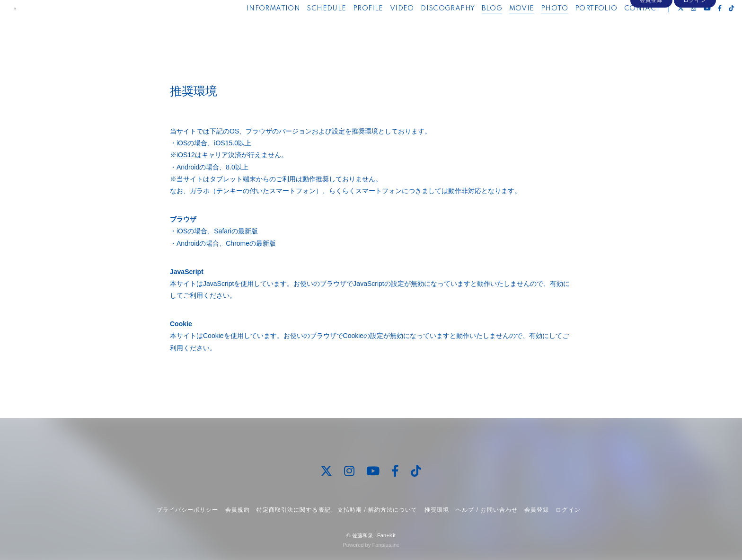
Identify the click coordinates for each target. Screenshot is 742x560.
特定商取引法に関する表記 (293, 510)
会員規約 (238, 510)
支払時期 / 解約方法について (378, 510)
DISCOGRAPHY (428, 27)
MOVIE (502, 27)
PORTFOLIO (576, 27)
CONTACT (623, 27)
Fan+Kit (386, 535)
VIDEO (382, 27)
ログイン (695, 44)
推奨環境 (437, 510)
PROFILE (348, 27)
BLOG (472, 27)
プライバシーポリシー (187, 510)
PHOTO (535, 27)
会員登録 (651, 44)
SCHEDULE (307, 27)
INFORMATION (253, 27)
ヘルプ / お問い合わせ (486, 510)
